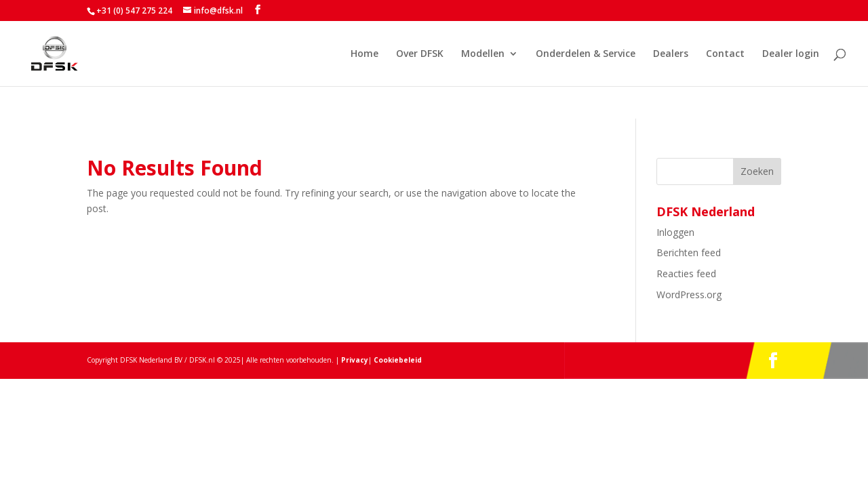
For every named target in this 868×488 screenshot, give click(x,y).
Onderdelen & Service (586, 54)
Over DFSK (420, 54)
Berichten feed (689, 252)
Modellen (483, 54)
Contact (725, 54)
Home (364, 54)
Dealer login (791, 54)
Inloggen (675, 232)
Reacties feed (686, 273)
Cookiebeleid (397, 360)
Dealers (671, 54)
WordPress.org (689, 294)
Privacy (355, 360)
